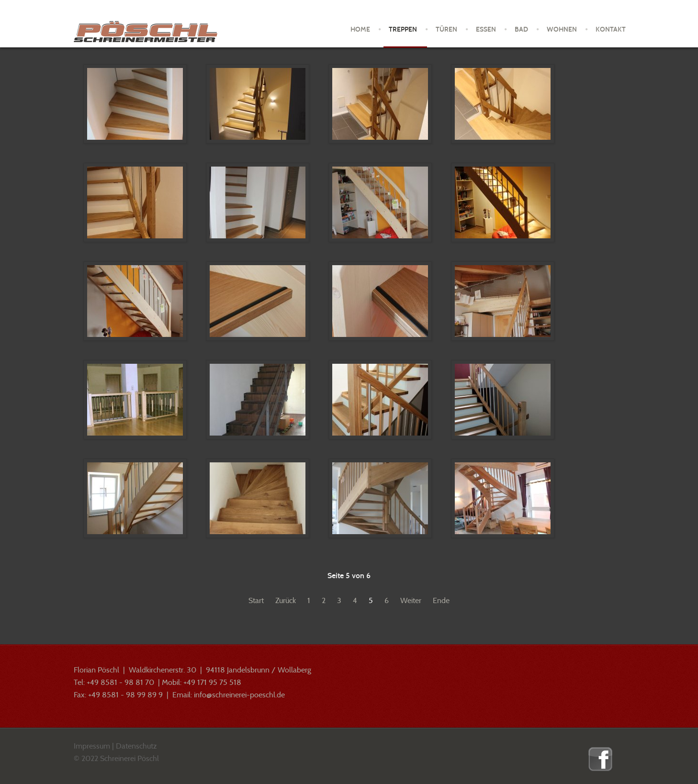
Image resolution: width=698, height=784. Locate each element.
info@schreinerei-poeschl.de (239, 695)
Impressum (92, 746)
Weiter (411, 600)
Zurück (286, 600)
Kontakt (611, 29)
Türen (446, 29)
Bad (521, 29)
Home (360, 29)
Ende (441, 600)
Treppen (403, 29)
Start (256, 600)
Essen (486, 29)
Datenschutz (136, 746)
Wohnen (562, 29)
